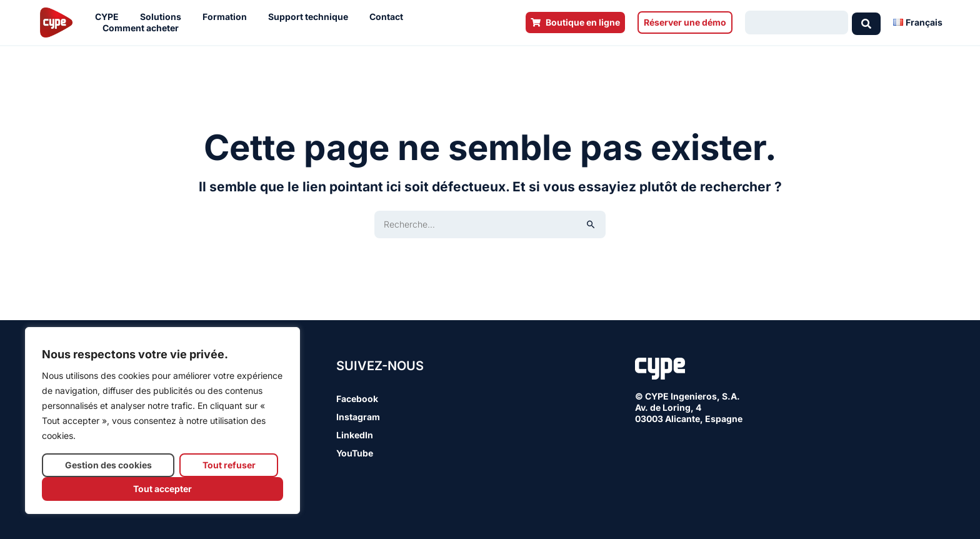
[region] (162, 421)
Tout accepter (162, 489)
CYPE (110, 17)
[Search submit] (866, 23)
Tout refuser (229, 465)
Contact (389, 17)
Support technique (311, 17)
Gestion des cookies (108, 465)
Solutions (164, 17)
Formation (228, 17)
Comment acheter (144, 28)
